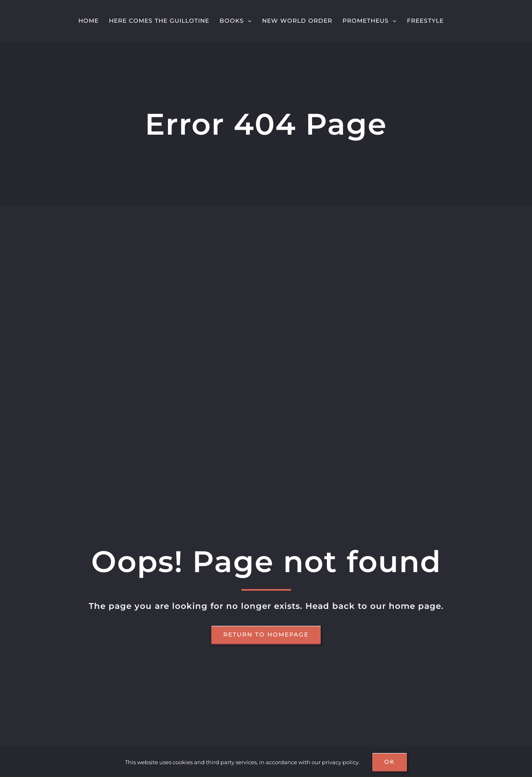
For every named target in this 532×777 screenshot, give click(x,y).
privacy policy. (341, 762)
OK (390, 762)
